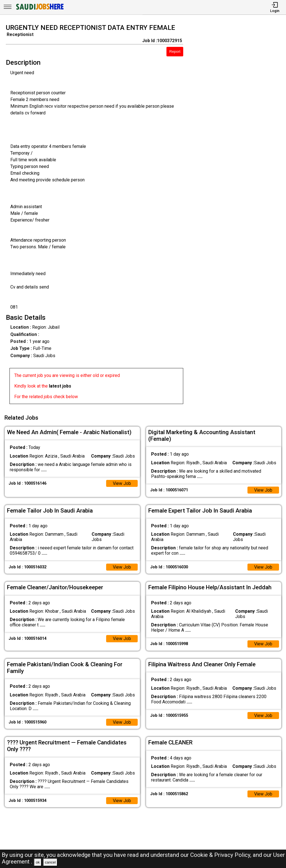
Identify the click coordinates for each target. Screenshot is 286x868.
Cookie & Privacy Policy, (221, 855)
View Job (122, 483)
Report (175, 51)
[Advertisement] (238, 216)
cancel (50, 862)
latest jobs (60, 386)
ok (38, 862)
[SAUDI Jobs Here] (39, 10)
